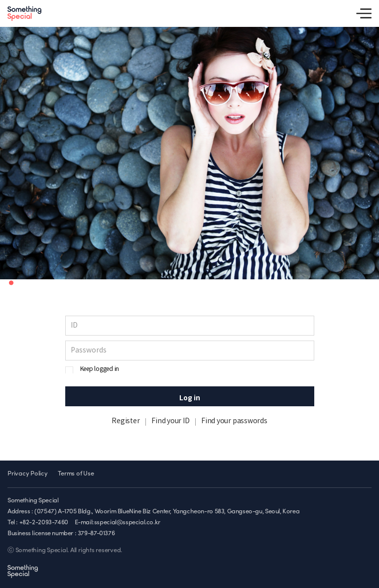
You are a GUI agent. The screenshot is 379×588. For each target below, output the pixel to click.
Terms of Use (76, 474)
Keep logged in (100, 369)
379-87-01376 (96, 533)
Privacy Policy (28, 474)
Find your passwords (234, 421)
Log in (190, 398)
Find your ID (170, 421)
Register (126, 421)
